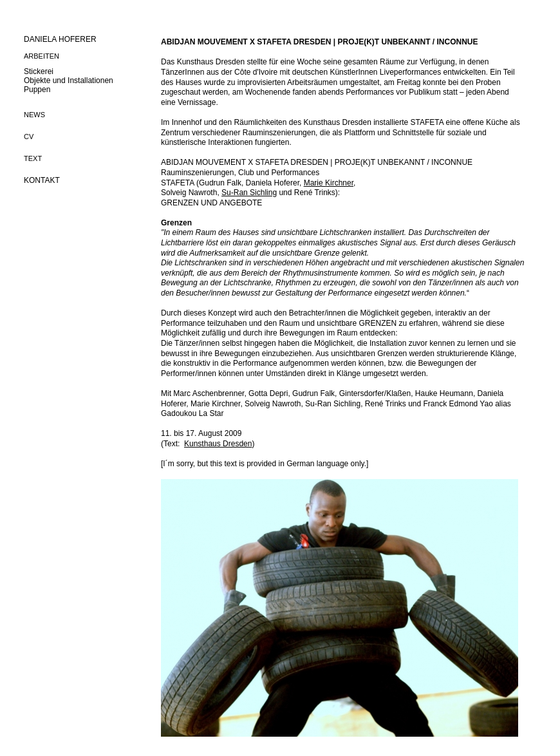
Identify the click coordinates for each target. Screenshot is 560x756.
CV (29, 137)
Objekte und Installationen (69, 80)
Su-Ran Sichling (249, 193)
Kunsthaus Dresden (218, 444)
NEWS (34, 115)
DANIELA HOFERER (60, 39)
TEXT (33, 158)
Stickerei (39, 71)
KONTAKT (42, 180)
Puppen (37, 90)
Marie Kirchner (329, 183)
